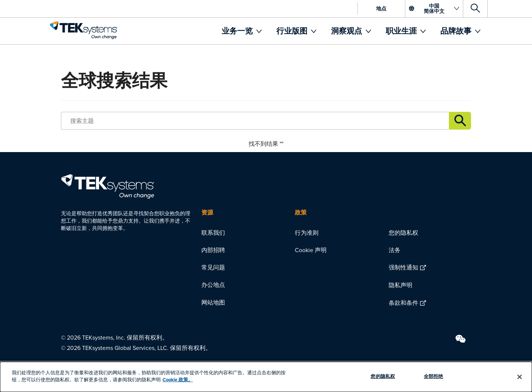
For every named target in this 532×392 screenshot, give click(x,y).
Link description (460, 121)
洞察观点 (347, 31)
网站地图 (213, 302)
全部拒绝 (434, 376)
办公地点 (213, 285)
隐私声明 (400, 285)
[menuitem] (242, 31)
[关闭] (520, 377)
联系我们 (213, 233)
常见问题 (213, 267)
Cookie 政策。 (178, 380)
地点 (381, 8)
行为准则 (307, 233)
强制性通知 (403, 267)
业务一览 (238, 31)
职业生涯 (402, 31)
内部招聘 (213, 250)
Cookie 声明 (311, 250)
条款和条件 (403, 303)
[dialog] (266, 377)
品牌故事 (457, 31)
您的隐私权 (403, 233)
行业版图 (293, 31)
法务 (395, 250)
